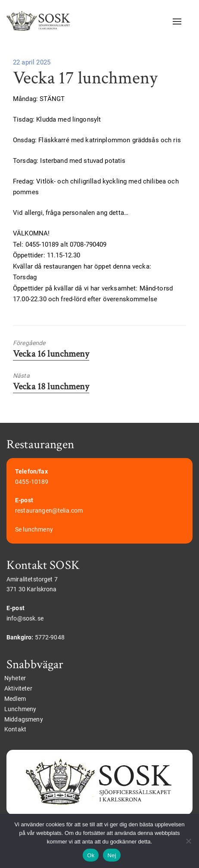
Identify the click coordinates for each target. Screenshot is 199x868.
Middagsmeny (24, 719)
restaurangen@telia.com (49, 510)
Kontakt (15, 729)
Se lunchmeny (34, 529)
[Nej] (188, 841)
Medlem (15, 699)
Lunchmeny (20, 709)
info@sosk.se (25, 618)
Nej (112, 855)
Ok (91, 855)
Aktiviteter (18, 688)
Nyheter (15, 678)
